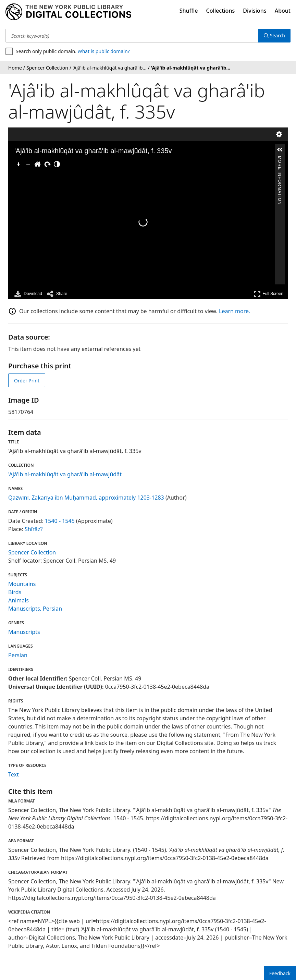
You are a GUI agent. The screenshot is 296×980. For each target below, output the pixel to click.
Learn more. (235, 311)
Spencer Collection (32, 552)
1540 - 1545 (60, 521)
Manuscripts (24, 632)
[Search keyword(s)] (132, 36)
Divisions (255, 11)
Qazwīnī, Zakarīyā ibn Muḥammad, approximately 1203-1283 (86, 498)
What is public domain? (104, 51)
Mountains (22, 584)
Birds (15, 592)
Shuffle (189, 11)
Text (14, 774)
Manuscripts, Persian (35, 609)
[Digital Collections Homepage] (68, 12)
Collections (221, 11)
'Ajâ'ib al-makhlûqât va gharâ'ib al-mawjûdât (65, 474)
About (283, 11)
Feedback (280, 973)
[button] (280, 150)
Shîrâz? (34, 529)
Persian (18, 655)
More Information (280, 159)
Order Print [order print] (27, 381)
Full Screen (269, 294)
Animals (18, 600)
